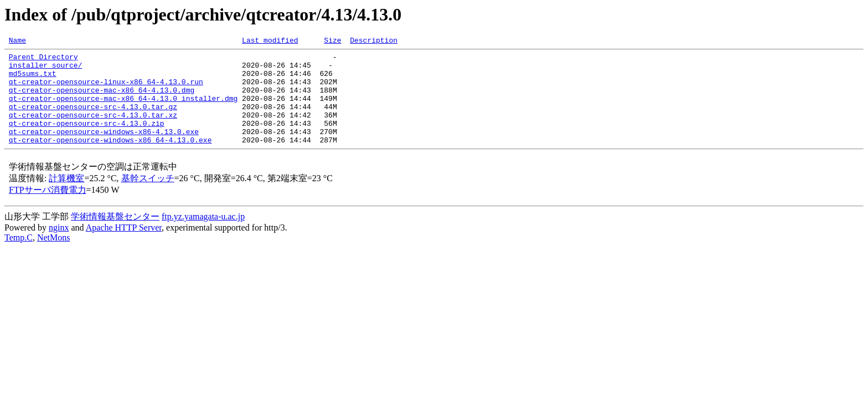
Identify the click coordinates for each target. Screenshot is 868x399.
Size (332, 42)
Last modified (270, 42)
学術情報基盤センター (115, 236)
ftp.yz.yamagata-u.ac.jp (203, 236)
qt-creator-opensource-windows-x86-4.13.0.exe (104, 150)
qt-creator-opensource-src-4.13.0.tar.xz (93, 130)
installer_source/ (46, 70)
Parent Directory (43, 60)
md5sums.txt (33, 80)
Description (374, 42)
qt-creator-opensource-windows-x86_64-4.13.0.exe (110, 160)
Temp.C (19, 257)
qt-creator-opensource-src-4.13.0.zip (87, 140)
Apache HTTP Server (124, 247)
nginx (59, 247)
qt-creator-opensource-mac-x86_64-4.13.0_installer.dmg (123, 110)
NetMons (54, 257)
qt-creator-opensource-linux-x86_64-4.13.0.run (106, 90)
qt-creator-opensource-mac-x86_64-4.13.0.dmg (102, 100)
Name (17, 42)
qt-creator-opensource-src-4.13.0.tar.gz (93, 120)
